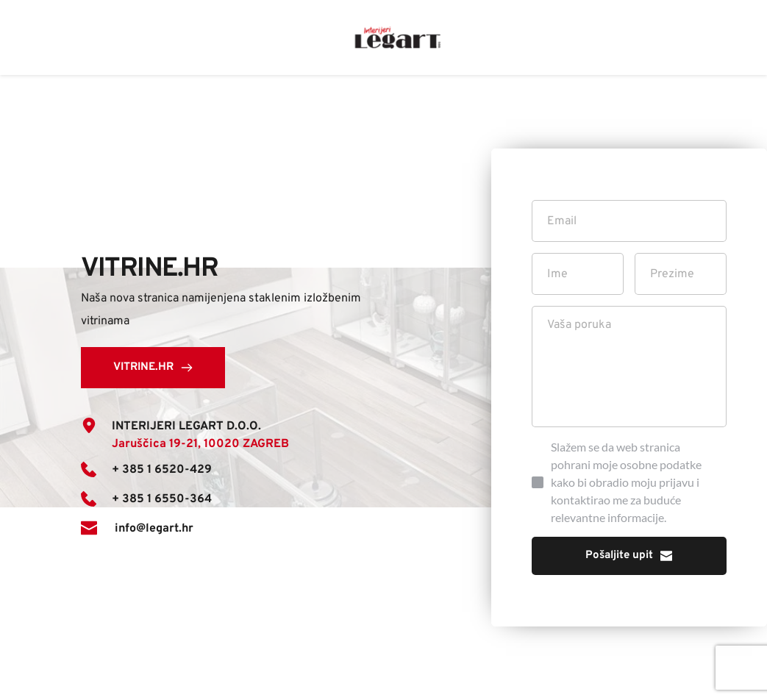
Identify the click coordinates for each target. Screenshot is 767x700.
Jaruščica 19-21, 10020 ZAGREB (200, 444)
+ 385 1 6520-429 (162, 470)
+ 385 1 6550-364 (162, 499)
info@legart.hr (153, 529)
